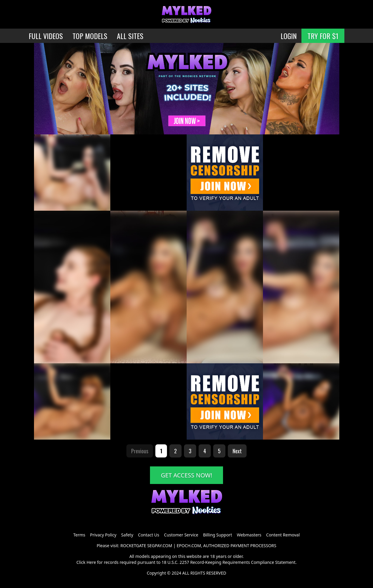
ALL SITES (130, 36)
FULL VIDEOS (46, 36)
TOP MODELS (90, 36)
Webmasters (249, 535)
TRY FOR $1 (323, 36)
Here (91, 562)
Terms (79, 535)
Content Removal (283, 535)
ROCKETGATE (133, 546)
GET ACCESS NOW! (186, 475)
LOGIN (289, 36)
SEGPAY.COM (160, 546)
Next (237, 451)
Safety (127, 535)
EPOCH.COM (189, 546)
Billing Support (218, 535)
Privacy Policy (103, 535)
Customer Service (181, 535)
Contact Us (149, 535)
